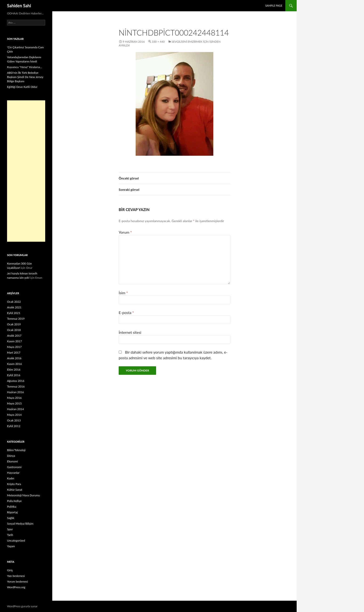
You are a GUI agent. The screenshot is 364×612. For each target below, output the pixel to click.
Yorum (125, 232)
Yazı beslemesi (16, 576)
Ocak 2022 (14, 302)
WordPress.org (16, 587)
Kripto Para (14, 484)
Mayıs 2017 (14, 347)
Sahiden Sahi (19, 6)
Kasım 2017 (14, 341)
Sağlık (11, 518)
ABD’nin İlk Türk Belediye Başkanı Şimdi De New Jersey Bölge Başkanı (25, 77)
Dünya (11, 456)
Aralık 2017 (14, 336)
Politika (12, 507)
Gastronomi (14, 467)
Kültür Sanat (15, 490)
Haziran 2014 (15, 409)
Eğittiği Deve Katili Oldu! (22, 87)
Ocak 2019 (14, 324)
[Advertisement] (26, 171)
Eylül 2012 (14, 426)
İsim (123, 293)
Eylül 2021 (14, 313)
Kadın (11, 478)
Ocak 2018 (14, 330)
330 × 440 (158, 42)
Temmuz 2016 (16, 386)
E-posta (126, 312)
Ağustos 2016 (16, 381)
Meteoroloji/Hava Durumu (24, 495)
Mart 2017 (14, 353)
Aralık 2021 (14, 307)
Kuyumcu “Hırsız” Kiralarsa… (24, 67)
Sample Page (274, 6)
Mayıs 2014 (14, 415)
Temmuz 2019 (16, 319)
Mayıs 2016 (14, 398)
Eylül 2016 (14, 375)
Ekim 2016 (14, 369)
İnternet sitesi (130, 332)
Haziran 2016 (15, 392)
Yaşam (11, 546)
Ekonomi (12, 461)
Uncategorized (16, 541)
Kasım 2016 (14, 364)
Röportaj (12, 512)
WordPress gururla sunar (22, 606)
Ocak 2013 (14, 420)
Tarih (10, 535)
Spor (10, 529)
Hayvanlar (13, 473)
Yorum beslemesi (18, 581)
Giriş (10, 570)
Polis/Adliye (14, 501)
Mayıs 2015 (14, 403)
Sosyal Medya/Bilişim (20, 524)
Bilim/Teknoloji (16, 450)
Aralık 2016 (14, 358)
